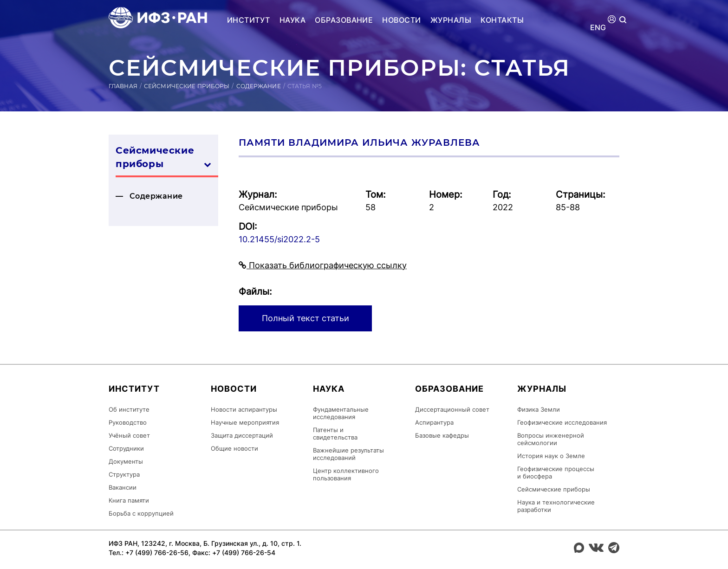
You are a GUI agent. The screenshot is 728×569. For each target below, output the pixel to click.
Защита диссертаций (242, 435)
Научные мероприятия (245, 422)
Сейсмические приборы (187, 86)
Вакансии (123, 487)
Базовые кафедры (442, 435)
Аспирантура (434, 422)
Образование (344, 20)
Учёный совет (129, 435)
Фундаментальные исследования (341, 413)
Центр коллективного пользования (346, 474)
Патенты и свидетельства (335, 433)
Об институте (129, 409)
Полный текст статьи (305, 318)
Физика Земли (539, 409)
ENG (598, 28)
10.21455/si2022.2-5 (279, 239)
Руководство (128, 422)
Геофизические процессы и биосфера (556, 472)
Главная (123, 86)
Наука (292, 20)
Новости (401, 20)
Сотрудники (126, 448)
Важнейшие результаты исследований (348, 454)
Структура (124, 474)
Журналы (451, 20)
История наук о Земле (551, 456)
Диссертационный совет (452, 409)
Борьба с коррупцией (141, 513)
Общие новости (234, 448)
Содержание (259, 86)
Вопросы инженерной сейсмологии (551, 439)
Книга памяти (129, 500)
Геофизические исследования (562, 422)
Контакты (502, 20)
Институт (249, 20)
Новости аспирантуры (244, 409)
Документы (126, 461)
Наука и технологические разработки (556, 506)
